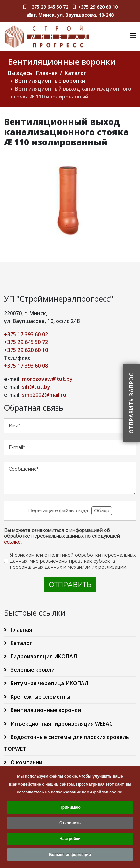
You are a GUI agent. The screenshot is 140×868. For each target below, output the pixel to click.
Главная (47, 73)
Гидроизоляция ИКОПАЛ (43, 656)
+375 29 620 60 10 (98, 7)
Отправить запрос (131, 403)
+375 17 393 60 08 (26, 366)
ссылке (12, 542)
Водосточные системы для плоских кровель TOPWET (67, 743)
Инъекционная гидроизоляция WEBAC (61, 724)
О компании (26, 762)
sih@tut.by (36, 387)
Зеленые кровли (32, 670)
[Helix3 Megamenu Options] (133, 36)
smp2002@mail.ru (44, 395)
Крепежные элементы (40, 697)
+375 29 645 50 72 (48, 7)
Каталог (75, 73)
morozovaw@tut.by (47, 379)
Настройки (70, 840)
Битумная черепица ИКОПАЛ (49, 683)
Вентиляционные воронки (50, 81)
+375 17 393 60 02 (26, 334)
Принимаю (70, 809)
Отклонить (70, 825)
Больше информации (70, 856)
